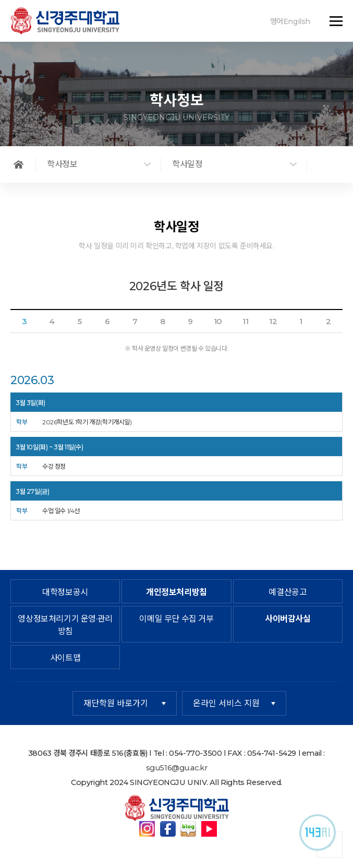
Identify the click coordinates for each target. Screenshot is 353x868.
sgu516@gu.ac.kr (177, 768)
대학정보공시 (65, 592)
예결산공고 (288, 592)
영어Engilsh (290, 21)
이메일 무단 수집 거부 (176, 619)
